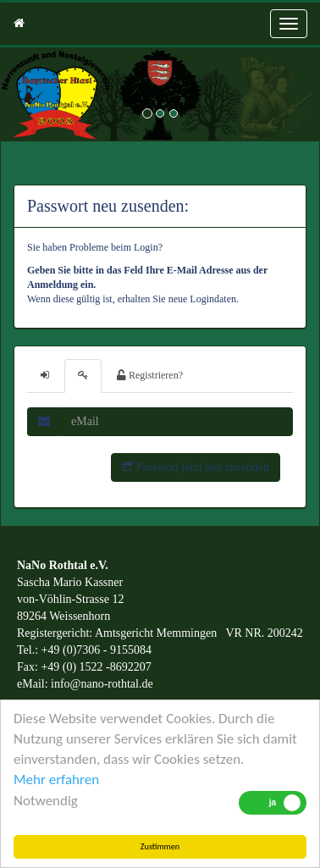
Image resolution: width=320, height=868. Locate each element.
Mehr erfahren (56, 780)
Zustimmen (160, 846)
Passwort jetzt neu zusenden (196, 467)
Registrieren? (150, 375)
